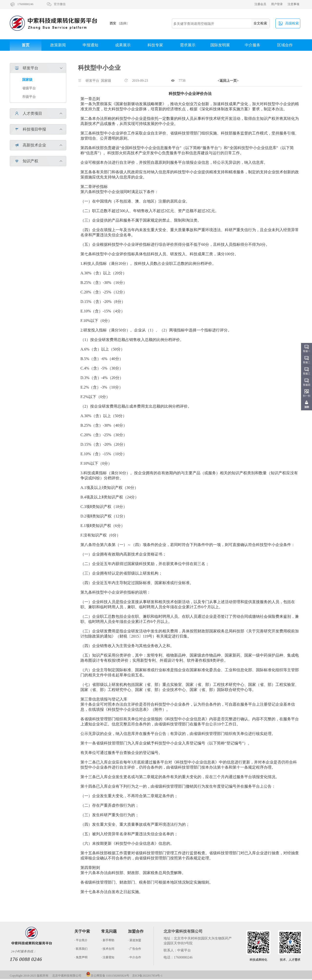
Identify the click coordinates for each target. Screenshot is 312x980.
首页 (26, 45)
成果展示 (123, 45)
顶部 (307, 407)
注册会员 (260, 4)
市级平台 (29, 97)
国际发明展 (220, 45)
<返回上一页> (228, 81)
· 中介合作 (135, 957)
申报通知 (90, 45)
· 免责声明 (81, 957)
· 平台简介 (81, 940)
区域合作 (285, 45)
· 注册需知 (108, 957)
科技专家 (155, 45)
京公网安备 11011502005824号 (107, 976)
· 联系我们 (81, 949)
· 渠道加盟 (135, 940)
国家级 (27, 80)
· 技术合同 (108, 949)
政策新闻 (58, 45)
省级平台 (29, 88)
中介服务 (253, 45)
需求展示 (188, 45)
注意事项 (293, 4)
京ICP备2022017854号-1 (147, 976)
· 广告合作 (135, 949)
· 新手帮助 (108, 940)
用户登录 (277, 4)
